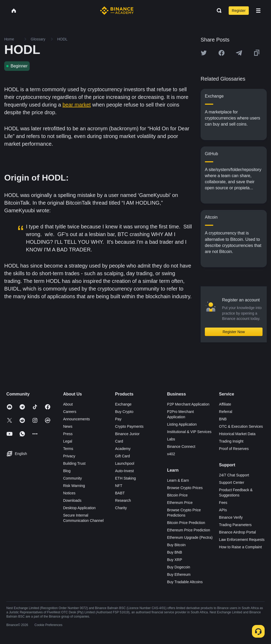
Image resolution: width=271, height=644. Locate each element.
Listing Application (182, 424)
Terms (68, 449)
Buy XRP (175, 560)
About (68, 404)
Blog (67, 471)
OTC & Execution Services (241, 426)
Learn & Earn (178, 480)
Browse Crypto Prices (185, 488)
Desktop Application (79, 508)
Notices (69, 493)
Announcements (76, 419)
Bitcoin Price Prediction (186, 523)
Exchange (123, 404)
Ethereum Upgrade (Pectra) (190, 537)
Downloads (72, 500)
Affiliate (225, 404)
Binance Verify (231, 517)
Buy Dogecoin (179, 567)
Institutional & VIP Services (189, 432)
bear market (77, 105)
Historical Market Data (237, 434)
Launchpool (125, 463)
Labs (171, 439)
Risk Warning (74, 486)
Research (123, 500)
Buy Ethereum (179, 574)
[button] (258, 11)
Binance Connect (181, 447)
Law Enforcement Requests (242, 540)
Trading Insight (231, 441)
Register (239, 11)
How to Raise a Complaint (241, 547)
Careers (70, 412)
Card (119, 441)
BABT (120, 493)
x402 (171, 454)
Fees (223, 503)
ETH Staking (126, 478)
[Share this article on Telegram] (239, 53)
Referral (226, 412)
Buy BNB (175, 552)
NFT (119, 486)
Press (68, 434)
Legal (67, 441)
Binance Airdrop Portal (238, 532)
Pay (118, 419)
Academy (123, 449)
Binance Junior (127, 434)
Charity (121, 508)
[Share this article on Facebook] (222, 53)
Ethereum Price (180, 503)
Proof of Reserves (234, 449)
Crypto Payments (129, 426)
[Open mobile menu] (258, 11)
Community (72, 478)
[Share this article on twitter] (204, 53)
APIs (223, 510)
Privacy (69, 456)
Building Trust (74, 463)
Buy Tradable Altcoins (185, 582)
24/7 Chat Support (234, 475)
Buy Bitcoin (176, 545)
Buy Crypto (124, 412)
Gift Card (123, 456)
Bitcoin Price (177, 495)
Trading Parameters (235, 525)
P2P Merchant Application (188, 404)
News (68, 426)
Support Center (232, 482)
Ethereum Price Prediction (189, 530)
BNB (223, 419)
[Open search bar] (218, 11)
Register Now (234, 332)
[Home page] (117, 11)
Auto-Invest (125, 471)
